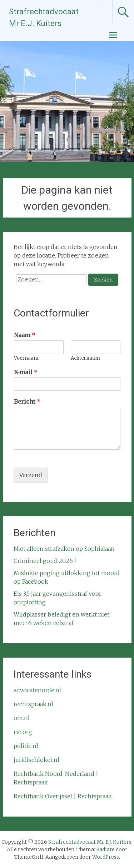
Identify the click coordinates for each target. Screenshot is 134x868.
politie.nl (26, 746)
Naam (25, 335)
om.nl (22, 718)
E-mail (26, 372)
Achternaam (85, 358)
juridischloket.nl (36, 760)
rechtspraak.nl (33, 704)
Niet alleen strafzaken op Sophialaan (64, 549)
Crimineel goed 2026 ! (45, 561)
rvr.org (23, 732)
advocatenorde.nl (37, 690)
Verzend (31, 475)
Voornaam (26, 358)
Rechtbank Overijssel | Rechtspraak (63, 796)
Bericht (27, 401)
